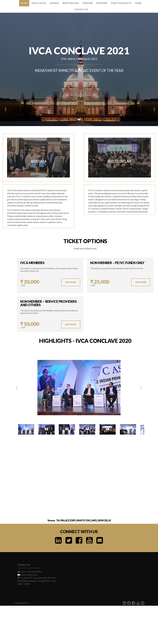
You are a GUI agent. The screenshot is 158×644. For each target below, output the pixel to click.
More (138, 3)
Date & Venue (39, 3)
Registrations (71, 3)
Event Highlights (121, 3)
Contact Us (81, 9)
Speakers (88, 3)
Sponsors (102, 3)
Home (24, 3)
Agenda (54, 3)
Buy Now (71, 282)
